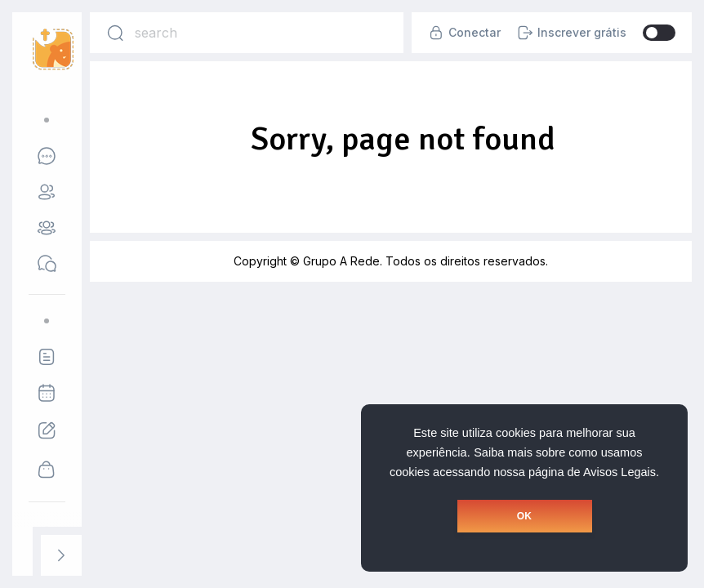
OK (524, 516)
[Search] (115, 33)
